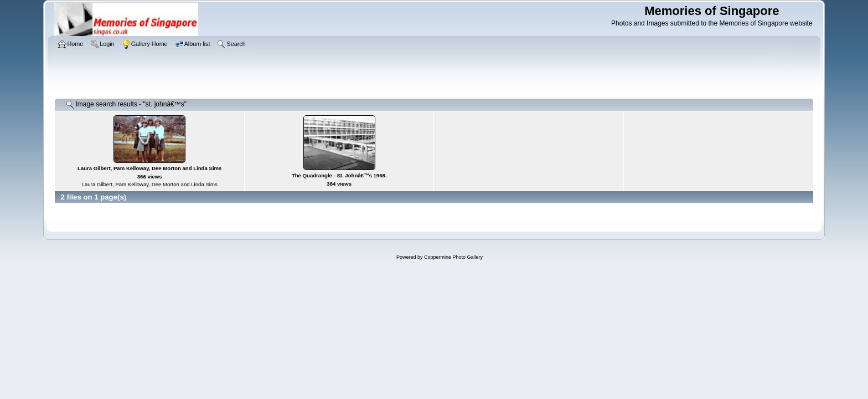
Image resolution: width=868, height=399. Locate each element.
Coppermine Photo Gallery (453, 257)
